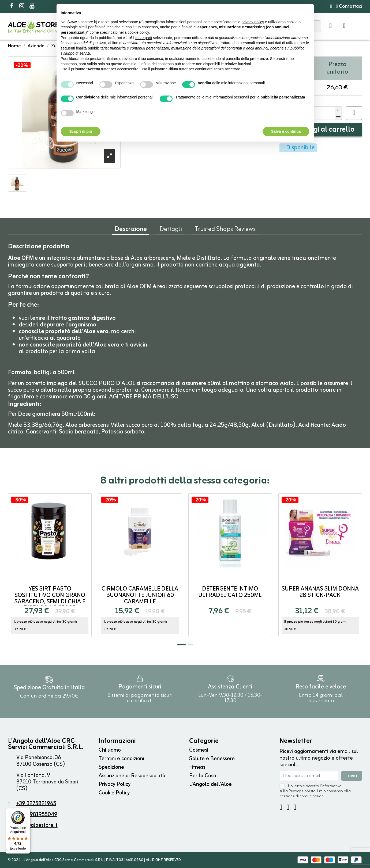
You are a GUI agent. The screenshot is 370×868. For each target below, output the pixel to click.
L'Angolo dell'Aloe (210, 784)
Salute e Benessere (212, 759)
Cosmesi (199, 750)
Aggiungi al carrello (322, 130)
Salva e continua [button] (286, 131)
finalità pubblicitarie (92, 48)
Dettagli (171, 230)
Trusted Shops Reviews (225, 230)
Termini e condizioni (121, 759)
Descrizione (131, 231)
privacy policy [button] (253, 22)
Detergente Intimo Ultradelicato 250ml (230, 592)
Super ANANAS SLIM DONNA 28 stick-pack (320, 592)
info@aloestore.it (37, 825)
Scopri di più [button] (81, 131)
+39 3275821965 (36, 804)
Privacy (295, 791)
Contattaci (349, 6)
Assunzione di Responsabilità (132, 776)
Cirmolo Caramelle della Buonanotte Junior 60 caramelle (140, 595)
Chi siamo (110, 750)
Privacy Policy (115, 784)
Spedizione (111, 767)
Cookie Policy (114, 793)
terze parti (144, 38)
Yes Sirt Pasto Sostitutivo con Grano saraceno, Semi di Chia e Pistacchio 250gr (50, 599)
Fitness (197, 767)
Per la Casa (203, 776)
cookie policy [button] (138, 32)
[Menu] (27, 811)
